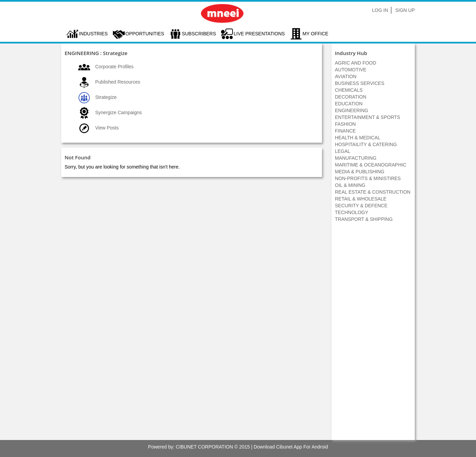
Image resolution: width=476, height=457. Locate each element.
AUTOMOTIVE (351, 70)
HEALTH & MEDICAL (358, 138)
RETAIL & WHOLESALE (361, 199)
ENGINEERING (352, 110)
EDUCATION (349, 104)
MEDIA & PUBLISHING (360, 172)
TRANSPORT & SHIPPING (364, 219)
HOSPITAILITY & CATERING (366, 144)
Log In (380, 10)
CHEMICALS (349, 90)
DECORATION (351, 97)
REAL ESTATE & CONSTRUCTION (373, 192)
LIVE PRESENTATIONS (259, 34)
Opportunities (145, 34)
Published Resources (118, 82)
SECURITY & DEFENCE (361, 206)
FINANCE (345, 131)
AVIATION (346, 76)
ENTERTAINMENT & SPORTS (368, 117)
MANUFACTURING (356, 158)
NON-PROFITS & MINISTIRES (368, 178)
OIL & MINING (350, 185)
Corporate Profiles (114, 67)
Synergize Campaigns (118, 112)
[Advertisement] (373, 335)
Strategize (106, 97)
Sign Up (405, 10)
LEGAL (343, 151)
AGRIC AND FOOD (355, 63)
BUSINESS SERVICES (360, 83)
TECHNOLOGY (352, 212)
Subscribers (199, 34)
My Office (316, 34)
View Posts (107, 128)
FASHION (345, 124)
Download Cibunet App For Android (291, 447)
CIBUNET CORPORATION (204, 447)
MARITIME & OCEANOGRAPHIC (371, 165)
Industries (93, 34)
